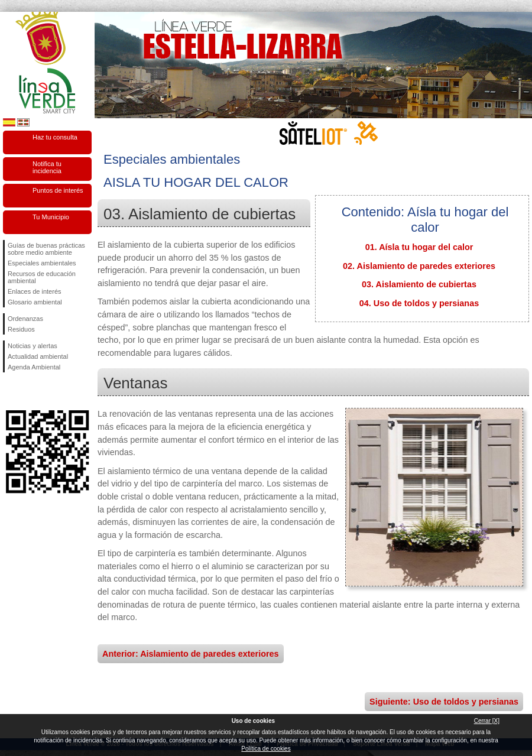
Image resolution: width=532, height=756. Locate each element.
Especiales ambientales (42, 263)
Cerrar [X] (487, 721)
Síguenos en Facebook (10, 391)
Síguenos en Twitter (30, 391)
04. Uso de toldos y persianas (419, 303)
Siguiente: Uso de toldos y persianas (444, 702)
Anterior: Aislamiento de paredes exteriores (191, 654)
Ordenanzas (25, 319)
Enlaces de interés (35, 291)
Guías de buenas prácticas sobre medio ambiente (46, 249)
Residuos (21, 329)
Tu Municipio (51, 217)
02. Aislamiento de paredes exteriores (419, 266)
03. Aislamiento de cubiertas (419, 284)
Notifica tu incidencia (47, 167)
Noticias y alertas (33, 346)
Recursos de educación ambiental (42, 277)
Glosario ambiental (35, 302)
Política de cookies (266, 749)
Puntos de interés (58, 190)
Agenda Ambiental (34, 367)
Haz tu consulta (55, 137)
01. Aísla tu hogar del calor (419, 247)
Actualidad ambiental (38, 356)
